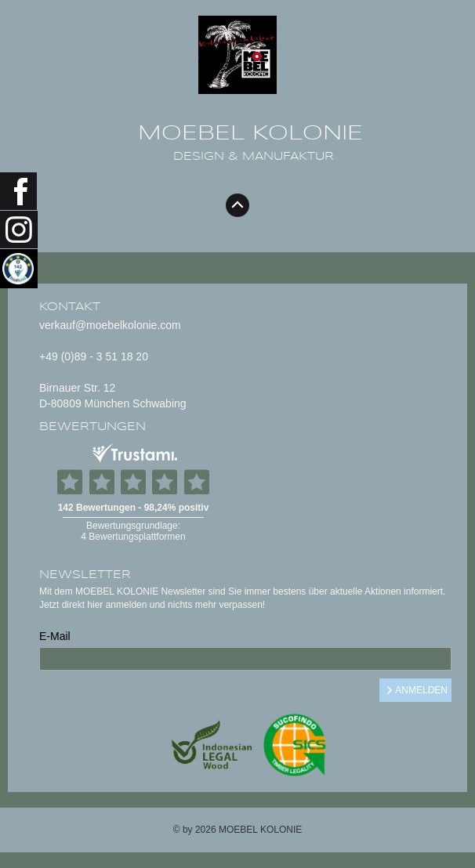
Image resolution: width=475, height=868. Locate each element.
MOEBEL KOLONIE (250, 133)
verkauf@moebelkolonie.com (110, 325)
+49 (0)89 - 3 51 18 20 (94, 356)
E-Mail (55, 636)
